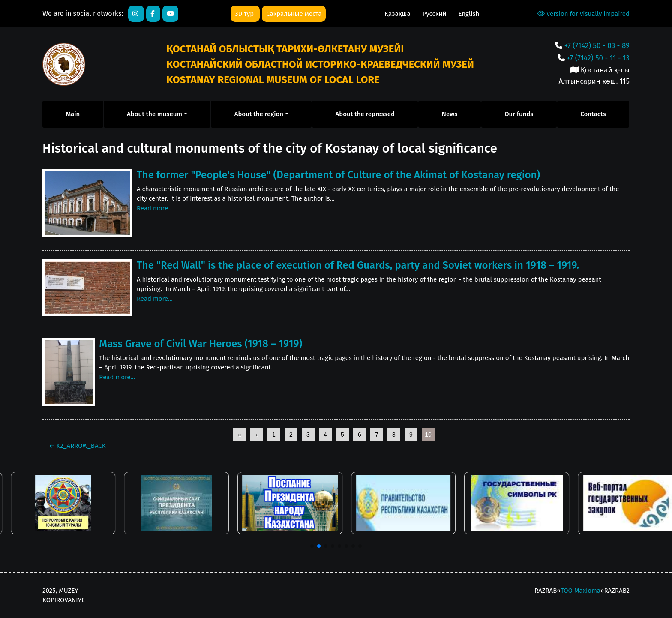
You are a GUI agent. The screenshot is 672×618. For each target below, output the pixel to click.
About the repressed (365, 114)
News (450, 114)
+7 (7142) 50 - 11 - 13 (598, 58)
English (469, 14)
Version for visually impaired (583, 14)
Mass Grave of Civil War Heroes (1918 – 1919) (201, 344)
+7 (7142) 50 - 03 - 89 (597, 46)
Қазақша (398, 14)
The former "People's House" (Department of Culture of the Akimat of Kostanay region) (338, 175)
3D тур (245, 14)
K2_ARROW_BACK (77, 446)
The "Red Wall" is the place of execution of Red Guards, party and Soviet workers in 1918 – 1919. (358, 265)
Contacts (593, 114)
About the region (259, 114)
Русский (435, 14)
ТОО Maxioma (580, 591)
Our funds (519, 114)
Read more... (155, 208)
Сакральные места (294, 14)
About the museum (154, 114)
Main (73, 114)
